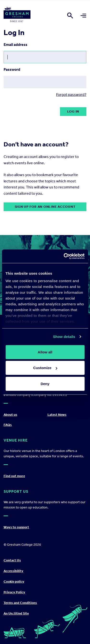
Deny (45, 383)
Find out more (14, 476)
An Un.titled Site (16, 613)
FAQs (8, 425)
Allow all (45, 352)
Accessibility (13, 571)
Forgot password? (71, 95)
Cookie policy (14, 582)
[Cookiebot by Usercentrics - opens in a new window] (64, 256)
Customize (45, 368)
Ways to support (16, 527)
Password (12, 69)
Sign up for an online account (45, 207)
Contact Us (12, 560)
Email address (15, 45)
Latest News (57, 415)
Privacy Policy (14, 592)
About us (10, 415)
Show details (64, 337)
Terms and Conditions (20, 603)
